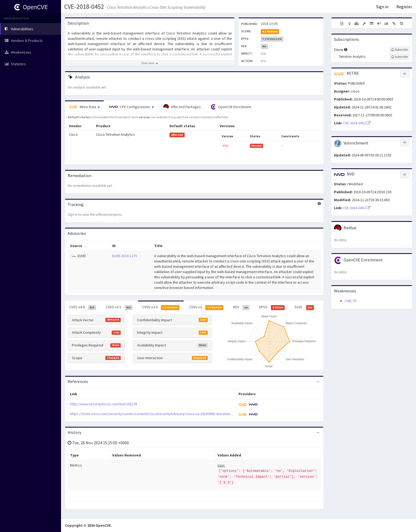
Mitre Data (84, 107)
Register (404, 7)
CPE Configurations (131, 107)
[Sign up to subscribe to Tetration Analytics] (399, 57)
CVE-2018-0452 (84, 6)
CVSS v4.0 (83, 307)
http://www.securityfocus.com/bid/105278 (104, 404)
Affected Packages (182, 107)
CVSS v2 (206, 307)
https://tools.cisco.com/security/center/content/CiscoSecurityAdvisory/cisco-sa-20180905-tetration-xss (153, 414)
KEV (241, 307)
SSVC (304, 307)
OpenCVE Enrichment (231, 107)
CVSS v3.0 (161, 307)
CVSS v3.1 (119, 307)
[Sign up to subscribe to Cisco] (399, 50)
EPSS (272, 307)
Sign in (382, 7)
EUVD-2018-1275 (125, 256)
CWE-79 (350, 301)
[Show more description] (150, 63)
